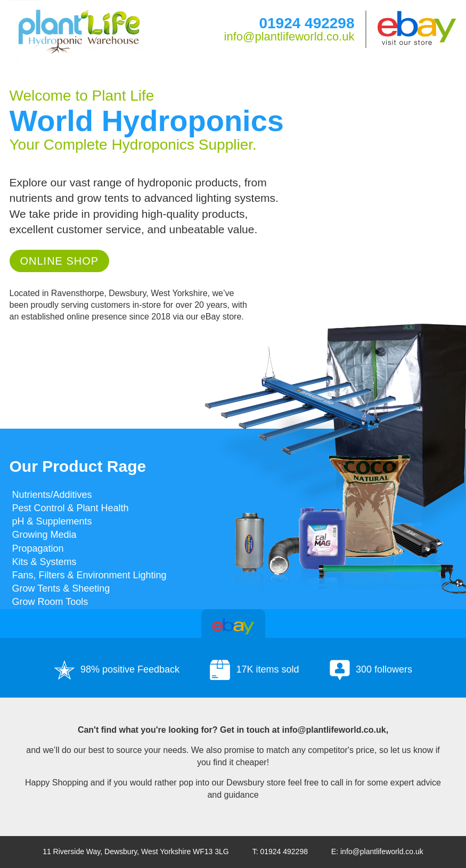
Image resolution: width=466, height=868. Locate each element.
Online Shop (60, 261)
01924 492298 (306, 23)
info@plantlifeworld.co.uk (289, 36)
